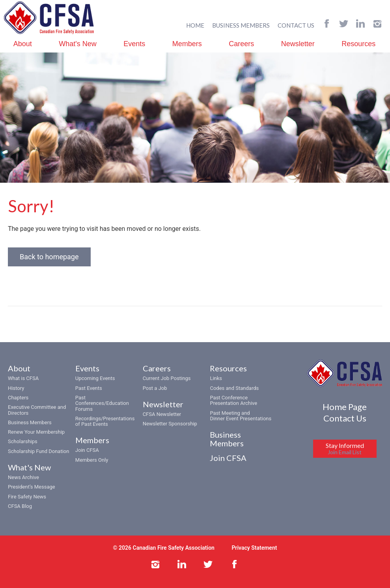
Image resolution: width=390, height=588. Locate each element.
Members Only (92, 460)
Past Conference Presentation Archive (233, 400)
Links (216, 378)
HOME (195, 25)
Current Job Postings (167, 378)
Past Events (89, 388)
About (23, 44)
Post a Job (155, 388)
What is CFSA (23, 378)
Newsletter (298, 44)
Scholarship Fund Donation (38, 451)
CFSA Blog (20, 506)
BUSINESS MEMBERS (241, 25)
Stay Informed (345, 448)
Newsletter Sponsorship (170, 424)
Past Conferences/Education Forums (102, 403)
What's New (77, 44)
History (16, 388)
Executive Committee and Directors (37, 410)
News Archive (23, 477)
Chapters (18, 398)
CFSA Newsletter (162, 414)
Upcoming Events (95, 378)
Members (187, 44)
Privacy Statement (254, 548)
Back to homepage (49, 257)
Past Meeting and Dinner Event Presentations (241, 416)
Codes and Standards (234, 388)
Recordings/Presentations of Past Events (105, 421)
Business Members (30, 422)
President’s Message (32, 487)
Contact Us (345, 418)
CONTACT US (296, 25)
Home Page (345, 407)
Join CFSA (87, 450)
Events (134, 44)
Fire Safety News (27, 497)
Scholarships (23, 441)
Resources (358, 44)
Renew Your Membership (36, 432)
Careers (241, 44)
